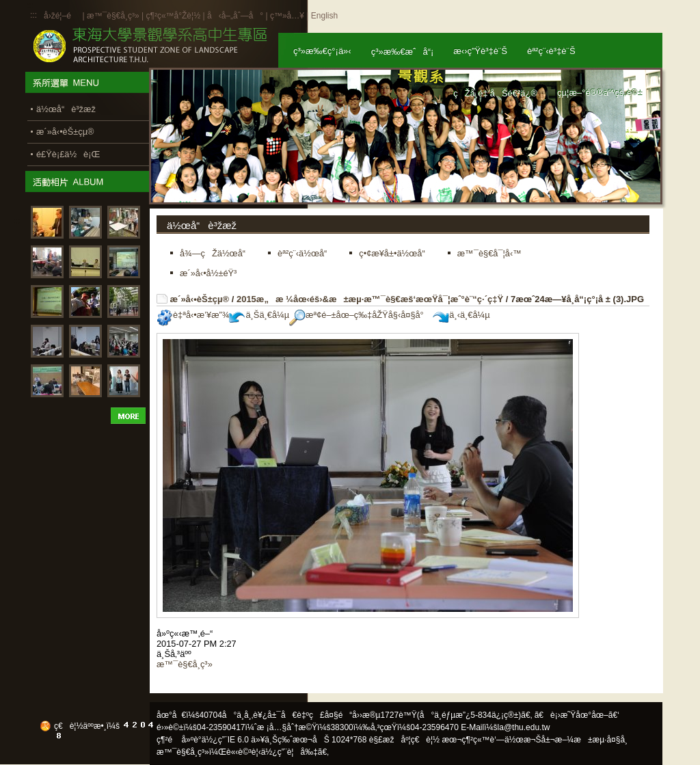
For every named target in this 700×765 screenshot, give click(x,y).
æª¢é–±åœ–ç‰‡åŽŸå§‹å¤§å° (360, 315)
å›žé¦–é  (62, 16)
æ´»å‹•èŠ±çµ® (200, 299)
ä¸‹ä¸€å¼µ (461, 315)
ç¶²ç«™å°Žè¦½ (173, 16)
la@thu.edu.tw (524, 727)
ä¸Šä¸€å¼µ (259, 315)
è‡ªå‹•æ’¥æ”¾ (193, 315)
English (324, 16)
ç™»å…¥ (287, 16)
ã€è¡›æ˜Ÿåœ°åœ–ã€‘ (577, 715)
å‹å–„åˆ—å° (235, 16)
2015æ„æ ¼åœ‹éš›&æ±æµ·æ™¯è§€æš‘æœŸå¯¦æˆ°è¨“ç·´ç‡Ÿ (370, 299)
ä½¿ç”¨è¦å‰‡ (290, 752)
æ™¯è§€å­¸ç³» (114, 16)
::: (33, 15)
